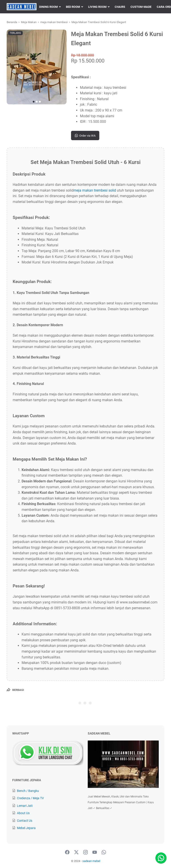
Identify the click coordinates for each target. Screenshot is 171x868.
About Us (23, 813)
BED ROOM (73, 7)
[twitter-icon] (76, 852)
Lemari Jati (25, 806)
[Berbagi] (15, 690)
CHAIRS (120, 7)
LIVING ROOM (97, 7)
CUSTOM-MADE (141, 7)
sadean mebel (91, 861)
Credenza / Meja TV (30, 798)
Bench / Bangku (28, 791)
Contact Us (25, 821)
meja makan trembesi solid (95, 190)
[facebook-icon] (67, 852)
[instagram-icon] (85, 852)
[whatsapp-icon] (104, 852)
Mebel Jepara (26, 828)
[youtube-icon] (95, 852)
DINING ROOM (48, 7)
